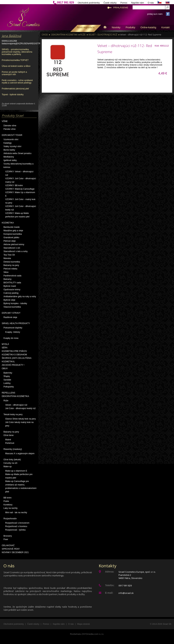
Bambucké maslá (11, 227)
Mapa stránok (84, 624)
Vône (5, 121)
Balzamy (7, 279)
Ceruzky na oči (10, 463)
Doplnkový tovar (12, 135)
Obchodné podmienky (89, 3)
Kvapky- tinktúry (13, 332)
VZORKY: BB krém (14, 185)
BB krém (7, 498)
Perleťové (10, 443)
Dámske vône (10, 126)
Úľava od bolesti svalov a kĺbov (16, 66)
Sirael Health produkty (16, 323)
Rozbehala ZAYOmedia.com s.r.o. (87, 634)
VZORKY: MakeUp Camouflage (20, 189)
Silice (6, 272)
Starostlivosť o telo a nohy (16, 251)
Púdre (6, 501)
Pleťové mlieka (10, 269)
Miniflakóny (9, 157)
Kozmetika (8, 223)
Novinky (116, 27)
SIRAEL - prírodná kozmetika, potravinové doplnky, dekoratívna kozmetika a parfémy (17, 52)
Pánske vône (9, 129)
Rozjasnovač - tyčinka (15, 530)
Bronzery (8, 536)
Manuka (7, 258)
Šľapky (7, 376)
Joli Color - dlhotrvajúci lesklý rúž (20, 408)
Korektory (8, 505)
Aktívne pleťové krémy (14, 244)
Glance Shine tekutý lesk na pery (20, 419)
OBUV (5, 368)
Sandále (7, 380)
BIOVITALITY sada (12, 283)
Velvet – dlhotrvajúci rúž (16, 405)
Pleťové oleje (10, 241)
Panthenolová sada (12, 276)
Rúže (6, 401)
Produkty (130, 27)
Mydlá (5, 344)
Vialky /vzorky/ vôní (12, 146)
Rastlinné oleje (10, 317)
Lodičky (7, 383)
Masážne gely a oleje (13, 231)
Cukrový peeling (11, 293)
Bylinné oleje (9, 300)
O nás (151, 3)
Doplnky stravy (11, 313)
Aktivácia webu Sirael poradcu (17, 153)
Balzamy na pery (11, 265)
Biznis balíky (9, 150)
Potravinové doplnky (13, 328)
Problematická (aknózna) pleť (15, 89)
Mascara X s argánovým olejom (20, 454)
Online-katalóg (148, 27)
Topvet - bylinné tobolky (13, 95)
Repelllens (8, 393)
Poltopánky (9, 387)
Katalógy (8, 143)
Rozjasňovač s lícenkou (16, 526)
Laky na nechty (11, 508)
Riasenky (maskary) (13, 449)
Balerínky (8, 373)
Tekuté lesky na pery (13, 414)
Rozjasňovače (10, 519)
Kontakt (166, 27)
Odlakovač (8, 545)
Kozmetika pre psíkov (14, 351)
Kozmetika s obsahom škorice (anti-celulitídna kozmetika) (17, 358)
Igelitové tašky (10, 160)
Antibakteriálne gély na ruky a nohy (20, 296)
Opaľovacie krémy (12, 290)
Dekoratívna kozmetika (15, 396)
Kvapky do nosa (11, 338)
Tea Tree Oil (9, 255)
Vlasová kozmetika (12, 307)
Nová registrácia (86, 27)
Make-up (8, 467)
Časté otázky (110, 3)
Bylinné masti (10, 286)
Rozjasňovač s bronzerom (17, 523)
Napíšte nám (138, 3)
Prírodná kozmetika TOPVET (15, 60)
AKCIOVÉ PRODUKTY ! (13, 365)
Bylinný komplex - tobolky (15, 303)
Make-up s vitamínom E (16, 471)
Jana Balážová (11, 36)
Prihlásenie (121, 8)
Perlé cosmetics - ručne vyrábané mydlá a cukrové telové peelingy (17, 82)
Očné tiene (9, 435)
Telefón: (110, 585)
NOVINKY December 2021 (15, 552)
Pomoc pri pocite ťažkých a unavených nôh (14, 73)
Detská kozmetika (12, 262)
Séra (5, 348)
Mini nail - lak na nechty (16, 512)
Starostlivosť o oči (12, 248)
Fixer (6, 539)
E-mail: (109, 593)
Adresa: (110, 572)
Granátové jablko (11, 238)
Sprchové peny (11, 549)
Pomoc (124, 3)
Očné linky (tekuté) (12, 460)
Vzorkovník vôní (11, 139)
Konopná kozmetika (13, 234)
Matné (8, 440)
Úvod (45, 35)
